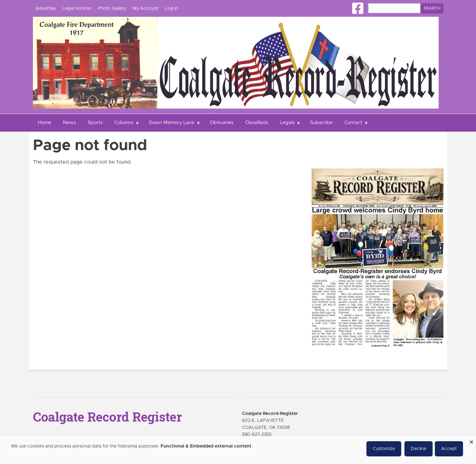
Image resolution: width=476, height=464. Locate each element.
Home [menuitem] (45, 123)
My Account (146, 9)
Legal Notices (77, 9)
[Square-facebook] (358, 8)
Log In (171, 9)
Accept (449, 449)
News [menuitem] (70, 123)
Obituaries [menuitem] (222, 123)
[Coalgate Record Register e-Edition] (378, 258)
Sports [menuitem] (95, 123)
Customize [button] (384, 449)
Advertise (46, 9)
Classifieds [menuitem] (257, 123)
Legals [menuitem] (288, 126)
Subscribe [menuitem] (321, 123)
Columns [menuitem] (125, 126)
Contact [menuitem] (354, 126)
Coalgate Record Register (107, 417)
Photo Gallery (112, 9)
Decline (419, 449)
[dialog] (238, 450)
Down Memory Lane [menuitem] (172, 126)
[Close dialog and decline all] (471, 440)
